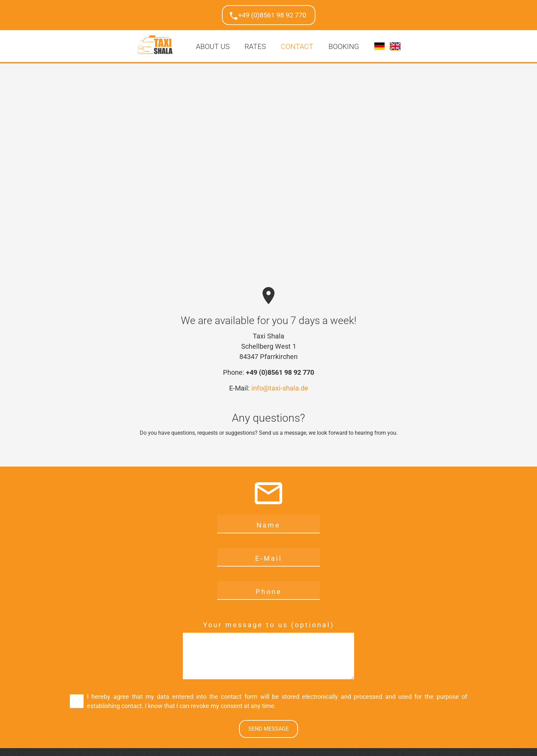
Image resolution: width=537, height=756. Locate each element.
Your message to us (247, 625)
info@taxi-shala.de (280, 388)
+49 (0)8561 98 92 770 (272, 15)
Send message (268, 729)
